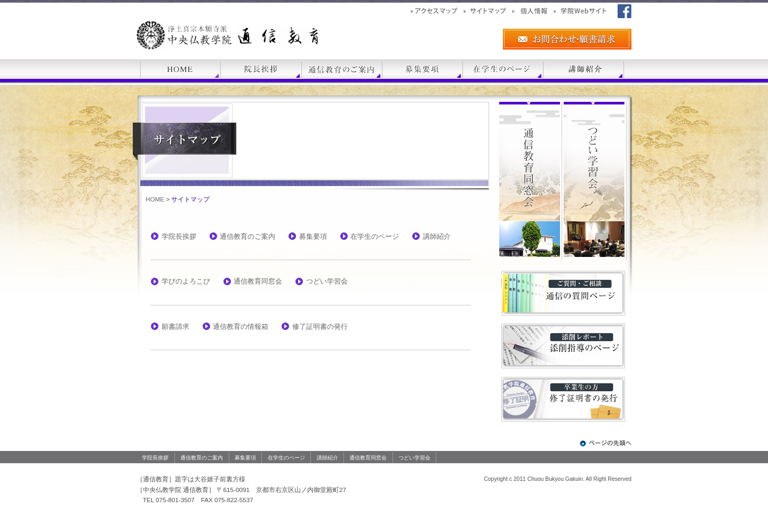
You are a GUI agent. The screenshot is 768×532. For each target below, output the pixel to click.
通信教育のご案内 (247, 236)
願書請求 (175, 327)
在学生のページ (375, 236)
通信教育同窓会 (258, 281)
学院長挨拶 (179, 236)
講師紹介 (437, 236)
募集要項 (313, 236)
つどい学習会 (327, 281)
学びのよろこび (186, 281)
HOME (155, 199)
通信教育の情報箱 (241, 327)
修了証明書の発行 (320, 327)
